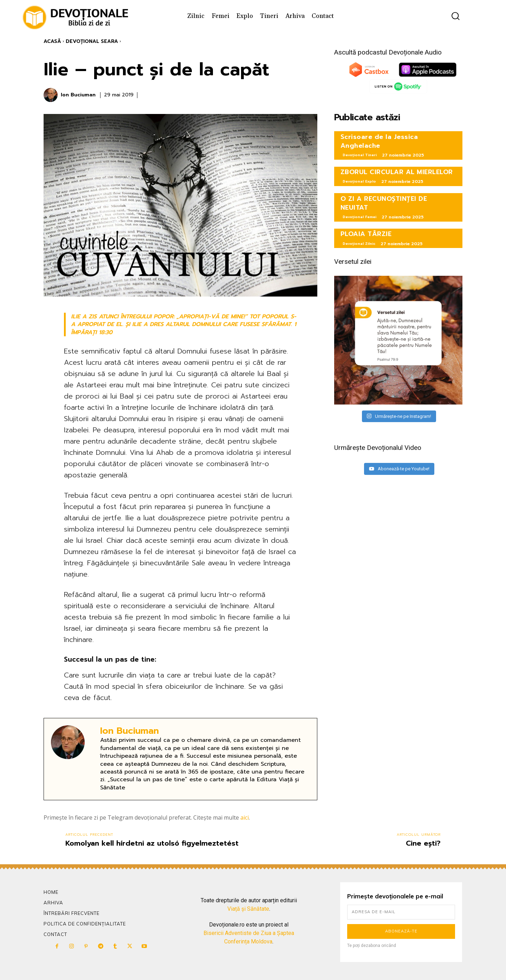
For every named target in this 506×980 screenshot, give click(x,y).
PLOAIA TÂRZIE (366, 234)
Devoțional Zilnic (359, 244)
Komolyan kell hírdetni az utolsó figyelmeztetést (152, 843)
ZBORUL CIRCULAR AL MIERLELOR (397, 172)
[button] (455, 16)
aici (245, 817)
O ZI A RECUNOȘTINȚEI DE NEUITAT (384, 203)
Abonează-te (401, 931)
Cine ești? (423, 843)
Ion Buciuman (78, 95)
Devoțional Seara (92, 41)
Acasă (52, 41)
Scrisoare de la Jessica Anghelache (379, 141)
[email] (401, 912)
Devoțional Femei (359, 217)
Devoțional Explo (359, 181)
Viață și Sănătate (248, 909)
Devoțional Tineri (360, 155)
